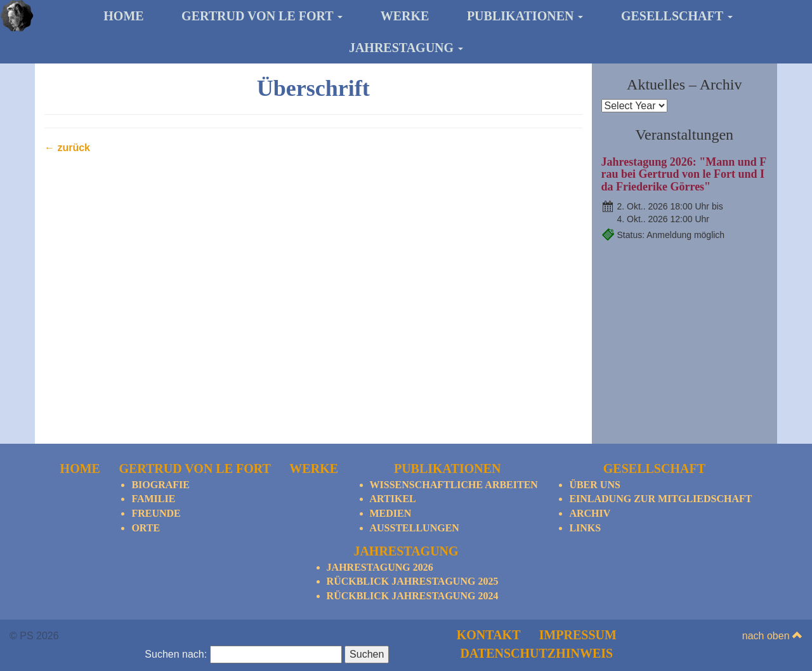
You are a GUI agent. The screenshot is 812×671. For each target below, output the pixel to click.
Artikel (393, 499)
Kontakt (489, 635)
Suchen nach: (176, 654)
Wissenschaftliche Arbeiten (454, 485)
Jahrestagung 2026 (380, 567)
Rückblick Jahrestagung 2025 (413, 581)
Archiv (590, 513)
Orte (146, 528)
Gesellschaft (677, 16)
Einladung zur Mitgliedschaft (660, 499)
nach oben (772, 636)
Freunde (156, 513)
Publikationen (525, 16)
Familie (153, 499)
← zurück (67, 148)
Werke (405, 16)
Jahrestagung (406, 48)
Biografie (160, 485)
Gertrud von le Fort (262, 16)
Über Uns (594, 485)
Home (123, 16)
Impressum (578, 635)
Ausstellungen (415, 528)
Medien (391, 513)
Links (585, 528)
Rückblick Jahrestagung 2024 (413, 596)
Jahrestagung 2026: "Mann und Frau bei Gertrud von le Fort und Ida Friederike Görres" (684, 175)
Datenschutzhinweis (536, 653)
